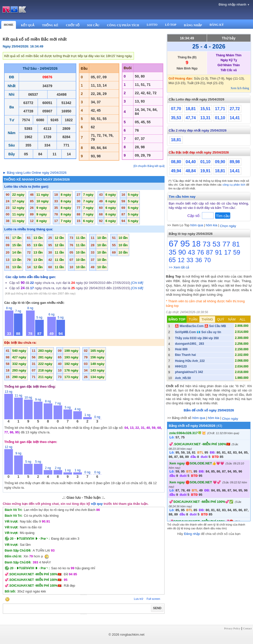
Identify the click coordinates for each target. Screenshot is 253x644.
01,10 (220, 118)
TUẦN (193, 319)
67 (173, 243)
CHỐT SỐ (73, 25)
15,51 (205, 109)
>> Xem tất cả (179, 267)
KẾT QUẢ (28, 25)
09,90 (220, 162)
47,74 (191, 118)
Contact (247, 628)
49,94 (176, 171)
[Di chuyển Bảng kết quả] (149, 166)
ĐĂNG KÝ (217, 25)
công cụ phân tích (234, 185)
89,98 (235, 162)
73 (207, 244)
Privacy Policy (232, 628)
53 (216, 244)
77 (226, 244)
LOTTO (152, 25)
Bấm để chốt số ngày (209, 410)
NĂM (232, 319)
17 (228, 252)
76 (200, 252)
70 (207, 260)
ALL (243, 319)
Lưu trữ (139, 599)
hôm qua (197, 225)
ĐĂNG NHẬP (193, 25)
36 (199, 260)
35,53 (176, 118)
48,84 (191, 171)
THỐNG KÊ (50, 25)
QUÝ (221, 319)
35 (172, 252)
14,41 (235, 118)
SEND (157, 608)
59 (237, 252)
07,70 (176, 109)
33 (190, 260)
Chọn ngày (228, 226)
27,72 (235, 109)
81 (236, 244)
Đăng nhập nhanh (234, 4)
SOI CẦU (93, 25)
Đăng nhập (192, 534)
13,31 (205, 118)
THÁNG (207, 319)
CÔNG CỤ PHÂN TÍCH (123, 25)
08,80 (176, 162)
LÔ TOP (171, 25)
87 (210, 252)
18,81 (191, 109)
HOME (9, 25)
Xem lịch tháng (240, 88)
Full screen (153, 599)
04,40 (191, 162)
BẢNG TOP (177, 319)
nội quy (97, 504)
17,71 (220, 109)
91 (219, 252)
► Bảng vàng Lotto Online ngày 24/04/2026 (35, 173)
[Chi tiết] (137, 283)
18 (196, 244)
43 (192, 252)
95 (185, 243)
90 (182, 252)
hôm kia (212, 225)
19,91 (205, 171)
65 (172, 260)
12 (181, 260)
